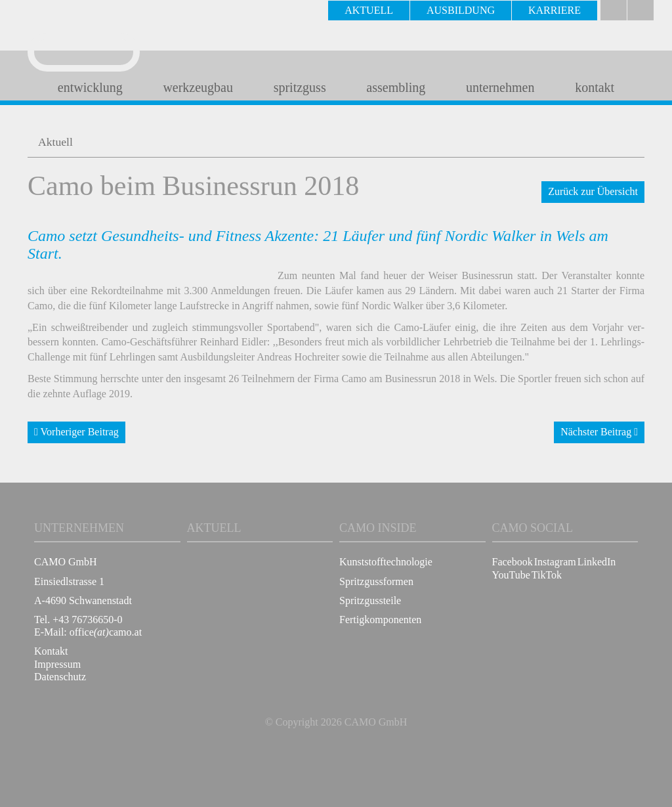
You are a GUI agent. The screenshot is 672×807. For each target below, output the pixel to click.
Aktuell (55, 142)
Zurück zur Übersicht (593, 191)
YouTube (511, 575)
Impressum (57, 664)
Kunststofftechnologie (386, 562)
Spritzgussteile (370, 600)
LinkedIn (597, 562)
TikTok (547, 575)
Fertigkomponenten (380, 620)
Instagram (555, 562)
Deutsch (614, 10)
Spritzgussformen (376, 581)
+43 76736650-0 (87, 620)
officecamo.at (106, 632)
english (640, 10)
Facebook (513, 562)
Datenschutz (60, 677)
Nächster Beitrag (599, 432)
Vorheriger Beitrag (76, 432)
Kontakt (51, 651)
